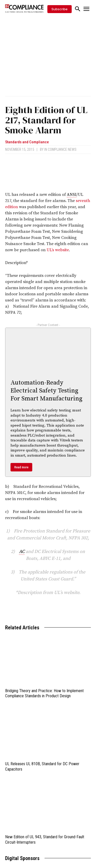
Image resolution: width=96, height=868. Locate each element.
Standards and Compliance (27, 142)
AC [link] (22, 552)
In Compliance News (60, 149)
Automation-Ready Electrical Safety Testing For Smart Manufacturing (46, 391)
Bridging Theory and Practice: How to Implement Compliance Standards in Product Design (44, 693)
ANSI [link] (72, 195)
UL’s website (58, 250)
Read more (21, 467)
